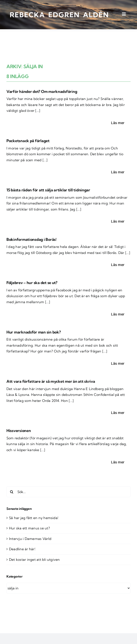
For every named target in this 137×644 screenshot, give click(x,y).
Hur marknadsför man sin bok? (33, 332)
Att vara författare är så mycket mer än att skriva (51, 381)
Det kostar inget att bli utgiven (34, 559)
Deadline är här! (22, 549)
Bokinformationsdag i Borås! (31, 239)
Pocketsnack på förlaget (28, 141)
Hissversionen (19, 431)
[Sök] (12, 492)
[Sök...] (68, 492)
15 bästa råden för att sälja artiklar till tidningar (48, 190)
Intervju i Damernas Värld (30, 539)
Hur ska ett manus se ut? (29, 528)
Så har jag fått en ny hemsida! (34, 518)
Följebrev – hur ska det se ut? (32, 283)
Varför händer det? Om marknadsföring (42, 91)
